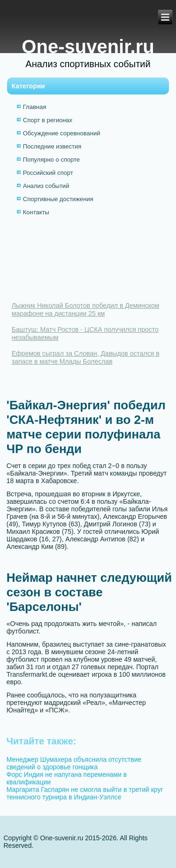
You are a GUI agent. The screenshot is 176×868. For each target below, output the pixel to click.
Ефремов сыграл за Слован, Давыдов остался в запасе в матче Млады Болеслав (86, 358)
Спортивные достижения (58, 199)
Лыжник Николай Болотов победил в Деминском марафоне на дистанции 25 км (86, 310)
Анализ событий (46, 186)
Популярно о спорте (51, 160)
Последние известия (52, 146)
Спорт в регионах (48, 120)
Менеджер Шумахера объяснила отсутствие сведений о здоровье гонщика (74, 763)
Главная (34, 107)
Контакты (36, 212)
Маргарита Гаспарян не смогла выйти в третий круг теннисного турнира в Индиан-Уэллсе (85, 793)
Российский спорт (48, 173)
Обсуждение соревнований (62, 133)
